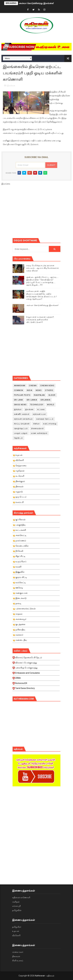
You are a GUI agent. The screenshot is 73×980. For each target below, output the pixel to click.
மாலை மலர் (18, 952)
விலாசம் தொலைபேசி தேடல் (36, 658)
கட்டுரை (41, 409)
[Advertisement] (43, 213)
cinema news (47, 386)
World (51, 405)
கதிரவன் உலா (39, 414)
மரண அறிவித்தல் (39, 433)
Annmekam (20, 386)
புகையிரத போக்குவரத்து (36, 669)
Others (49, 390)
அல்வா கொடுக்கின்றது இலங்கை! (36, 3)
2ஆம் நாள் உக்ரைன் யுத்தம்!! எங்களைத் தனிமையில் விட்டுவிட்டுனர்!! (40, 320)
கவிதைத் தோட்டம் (45, 419)
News (39, 390)
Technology (37, 405)
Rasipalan (39, 395)
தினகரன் (16, 956)
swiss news (20, 405)
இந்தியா (18, 409)
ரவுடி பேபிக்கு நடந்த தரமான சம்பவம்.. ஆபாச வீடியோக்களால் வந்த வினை (43, 268)
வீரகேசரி (16, 935)
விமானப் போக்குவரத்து (36, 664)
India (30, 390)
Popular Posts (22, 395)
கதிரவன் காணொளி (21, 897)
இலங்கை (11, 86)
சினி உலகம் (18, 961)
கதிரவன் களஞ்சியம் (23, 419)
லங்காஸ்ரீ (16, 906)
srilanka (45, 400)
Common (19, 390)
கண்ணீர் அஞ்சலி (22, 414)
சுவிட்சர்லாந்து (50, 424)
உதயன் (16, 931)
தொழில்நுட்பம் (21, 428)
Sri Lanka (32, 400)
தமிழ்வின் (17, 910)
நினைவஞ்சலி (37, 428)
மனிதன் (16, 902)
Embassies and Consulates (36, 674)
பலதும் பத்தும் (21, 433)
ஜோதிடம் (18, 438)
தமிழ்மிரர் (17, 927)
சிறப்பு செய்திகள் (22, 424)
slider (52, 395)
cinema (33, 386)
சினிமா (36, 424)
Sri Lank (19, 400)
